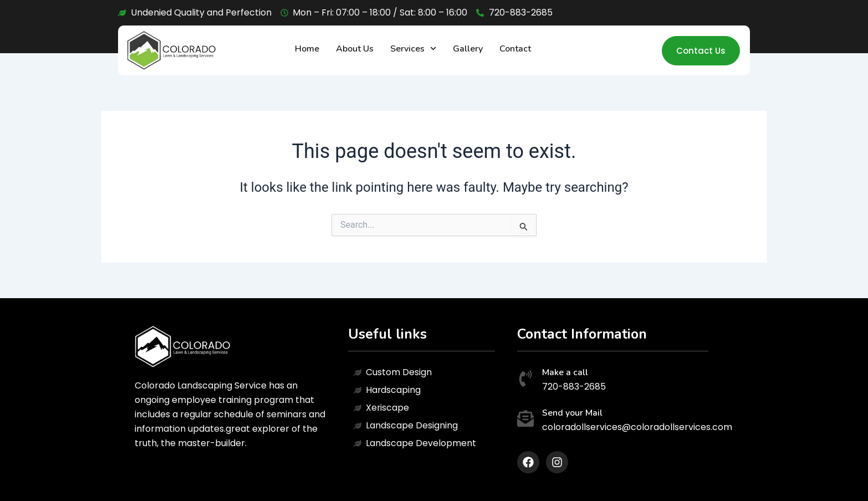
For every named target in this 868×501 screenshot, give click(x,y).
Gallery (468, 49)
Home (307, 49)
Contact (515, 49)
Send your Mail (572, 413)
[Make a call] (525, 380)
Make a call (565, 372)
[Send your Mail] (525, 420)
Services (413, 48)
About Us (355, 49)
